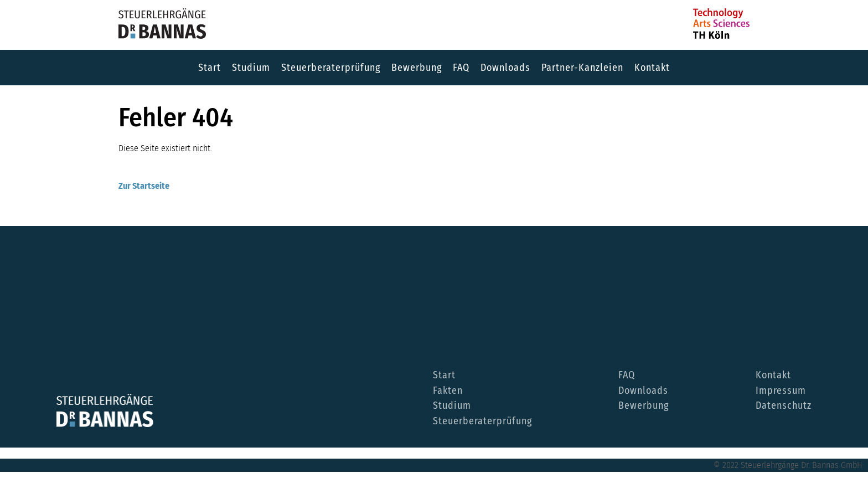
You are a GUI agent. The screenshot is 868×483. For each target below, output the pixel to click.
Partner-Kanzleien (582, 68)
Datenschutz (784, 406)
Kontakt (652, 68)
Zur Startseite (144, 186)
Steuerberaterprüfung (331, 68)
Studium (251, 68)
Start (210, 68)
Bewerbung (417, 68)
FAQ (461, 68)
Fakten (448, 391)
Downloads (505, 68)
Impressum (781, 391)
